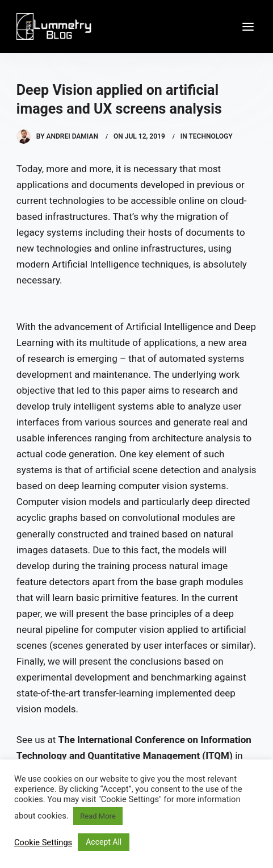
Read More (98, 816)
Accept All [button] (104, 842)
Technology (210, 136)
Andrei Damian (72, 136)
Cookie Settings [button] (43, 842)
